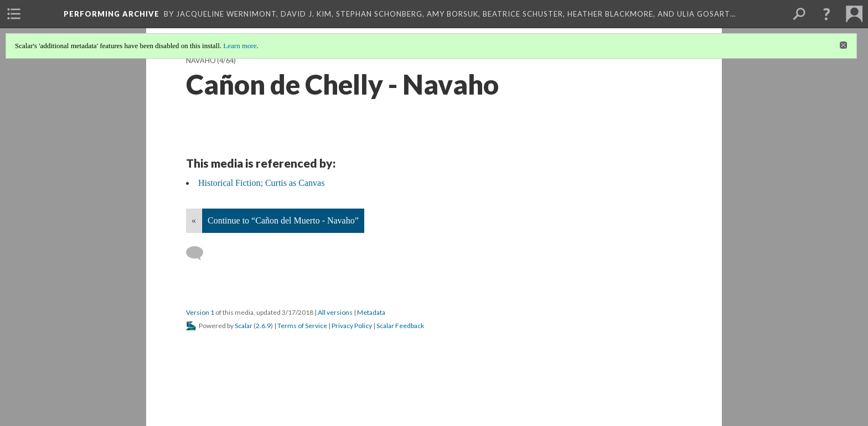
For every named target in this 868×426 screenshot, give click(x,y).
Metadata (371, 312)
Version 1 (200, 312)
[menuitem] (14, 14)
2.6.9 (263, 326)
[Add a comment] (200, 253)
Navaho (201, 61)
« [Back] (194, 220)
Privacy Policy (352, 326)
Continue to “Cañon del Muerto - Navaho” (283, 220)
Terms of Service (302, 326)
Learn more (240, 46)
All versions (335, 312)
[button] (826, 14)
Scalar (244, 326)
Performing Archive (112, 14)
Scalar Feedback (400, 326)
